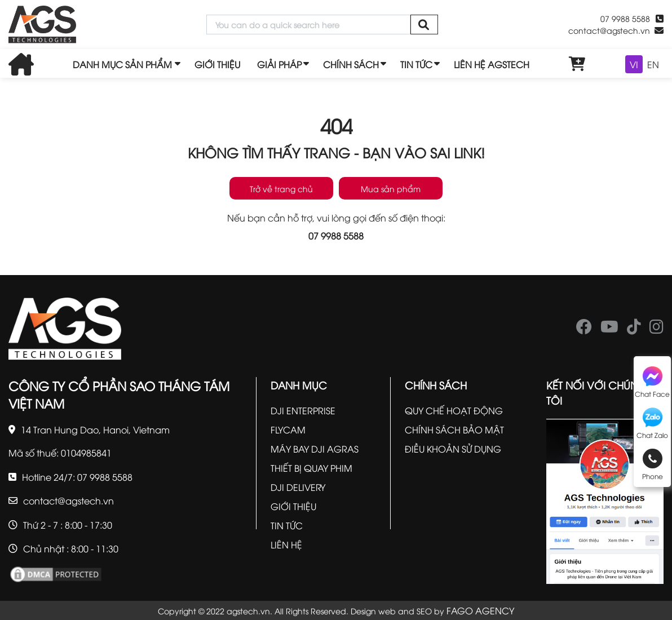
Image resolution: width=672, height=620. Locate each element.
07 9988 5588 (625, 18)
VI (634, 64)
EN (653, 64)
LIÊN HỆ (286, 544)
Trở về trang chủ (281, 189)
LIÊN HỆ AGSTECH (492, 64)
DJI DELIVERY (298, 487)
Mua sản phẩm (391, 189)
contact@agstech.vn (609, 30)
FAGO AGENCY (480, 610)
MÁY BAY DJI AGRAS (315, 449)
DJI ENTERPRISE (303, 410)
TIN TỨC (416, 64)
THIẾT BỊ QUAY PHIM (311, 468)
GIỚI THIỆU (217, 64)
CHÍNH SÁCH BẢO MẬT (454, 429)
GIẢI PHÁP (279, 64)
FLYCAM (288, 429)
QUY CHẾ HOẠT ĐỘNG (454, 410)
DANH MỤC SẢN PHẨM (122, 64)
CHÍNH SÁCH (351, 64)
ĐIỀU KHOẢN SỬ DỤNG (453, 449)
